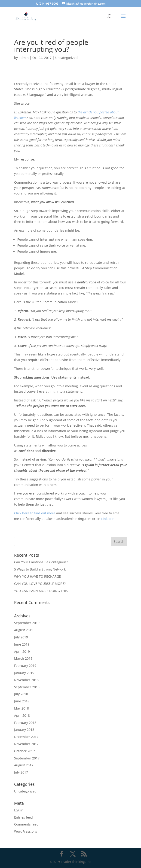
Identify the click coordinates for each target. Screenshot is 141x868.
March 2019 (23, 658)
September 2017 (27, 758)
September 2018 (27, 687)
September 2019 (27, 623)
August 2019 (24, 630)
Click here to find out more (35, 513)
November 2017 (26, 744)
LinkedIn (108, 519)
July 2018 (21, 694)
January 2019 (24, 673)
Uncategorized (66, 58)
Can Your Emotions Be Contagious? (41, 562)
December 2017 (26, 737)
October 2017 (25, 751)
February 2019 (25, 666)
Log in (19, 810)
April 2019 (22, 651)
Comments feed (26, 824)
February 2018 (25, 723)
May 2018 (21, 708)
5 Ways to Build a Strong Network (40, 569)
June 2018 (22, 701)
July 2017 (21, 772)
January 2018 (24, 730)
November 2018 (26, 680)
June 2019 (22, 644)
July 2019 (21, 637)
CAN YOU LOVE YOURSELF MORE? (40, 584)
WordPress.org (25, 831)
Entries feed (23, 817)
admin (24, 58)
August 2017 (24, 765)
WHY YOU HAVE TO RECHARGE (37, 576)
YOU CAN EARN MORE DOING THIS (41, 591)
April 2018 (22, 715)
